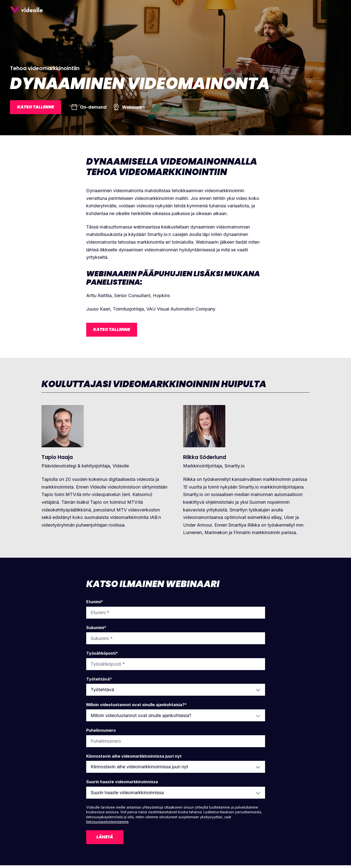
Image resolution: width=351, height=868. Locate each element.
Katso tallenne (37, 108)
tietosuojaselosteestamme (107, 823)
